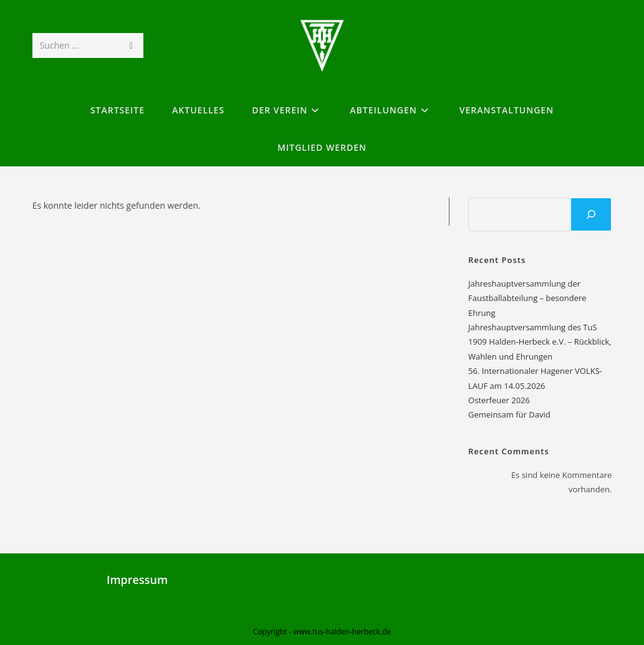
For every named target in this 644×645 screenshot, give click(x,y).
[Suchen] (591, 214)
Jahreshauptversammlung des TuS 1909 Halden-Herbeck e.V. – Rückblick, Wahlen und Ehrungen (540, 342)
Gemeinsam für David (509, 414)
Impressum (137, 580)
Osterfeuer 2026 (499, 400)
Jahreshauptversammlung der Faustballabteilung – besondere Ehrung (527, 298)
